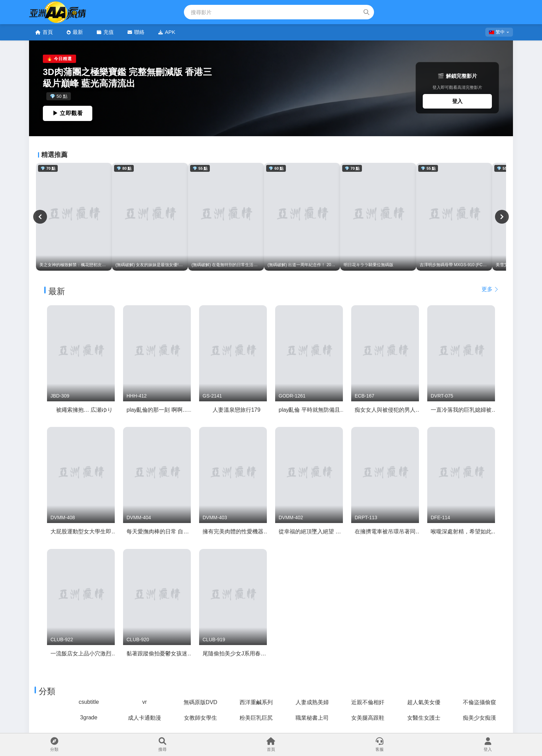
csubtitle (89, 702)
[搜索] (366, 12)
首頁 (44, 32)
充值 (105, 32)
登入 (457, 101)
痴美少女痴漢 (479, 718)
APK (167, 32)
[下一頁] (502, 217)
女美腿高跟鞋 (368, 718)
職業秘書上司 (312, 718)
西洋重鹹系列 (256, 702)
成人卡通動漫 (144, 718)
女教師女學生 (200, 718)
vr (145, 702)
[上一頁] (40, 217)
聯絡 (136, 32)
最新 (75, 32)
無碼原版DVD (200, 702)
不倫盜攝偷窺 (479, 702)
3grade (89, 717)
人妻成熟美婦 (312, 702)
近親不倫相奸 (368, 702)
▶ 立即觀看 (68, 113)
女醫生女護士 (424, 718)
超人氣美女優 (424, 702)
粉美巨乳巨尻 (256, 718)
